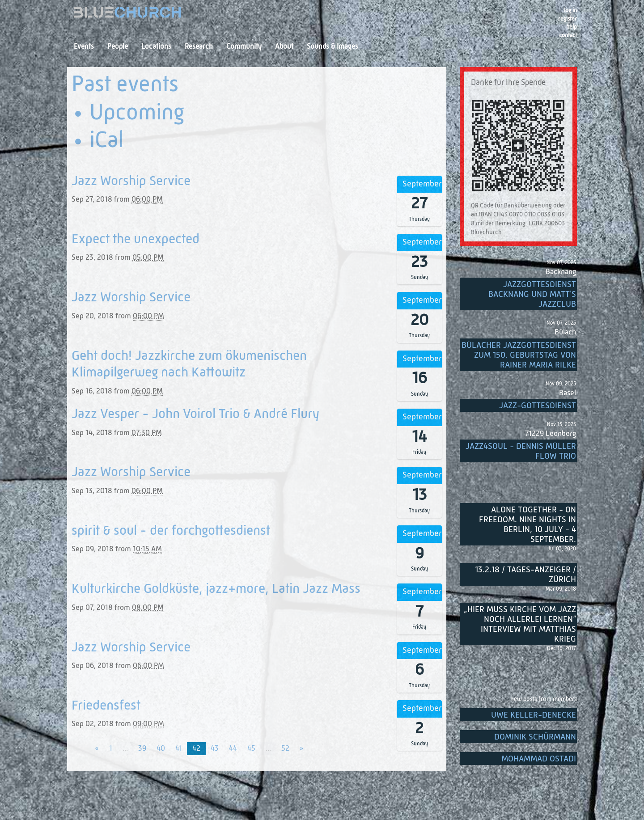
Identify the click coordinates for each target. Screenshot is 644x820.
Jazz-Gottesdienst (538, 406)
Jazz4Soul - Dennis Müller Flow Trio (521, 451)
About (284, 47)
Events (84, 47)
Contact (568, 36)
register (568, 19)
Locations (156, 47)
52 (285, 749)
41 (179, 749)
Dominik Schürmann (535, 737)
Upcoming (137, 114)
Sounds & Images (333, 47)
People (118, 47)
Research (199, 47)
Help (572, 27)
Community (244, 47)
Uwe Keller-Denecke (534, 715)
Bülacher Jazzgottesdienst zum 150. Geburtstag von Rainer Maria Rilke (519, 355)
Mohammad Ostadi (539, 759)
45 (251, 749)
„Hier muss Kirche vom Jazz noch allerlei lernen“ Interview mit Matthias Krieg (520, 624)
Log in (570, 11)
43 (215, 749)
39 (142, 749)
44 (233, 749)
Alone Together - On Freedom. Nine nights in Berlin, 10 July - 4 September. (527, 525)
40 (161, 749)
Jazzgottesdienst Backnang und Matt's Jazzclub (532, 294)
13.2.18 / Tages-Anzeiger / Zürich (525, 575)
